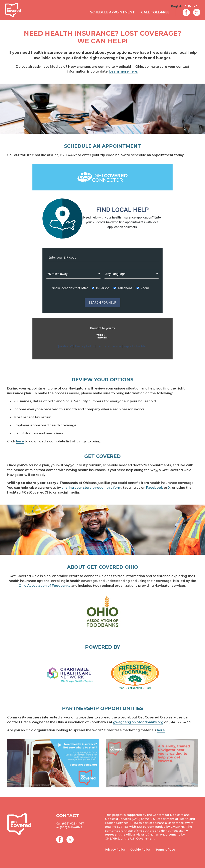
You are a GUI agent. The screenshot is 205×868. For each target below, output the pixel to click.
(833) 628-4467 (73, 823)
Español (194, 6)
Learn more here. (124, 71)
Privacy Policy (115, 850)
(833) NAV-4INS (71, 827)
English (177, 6)
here (20, 441)
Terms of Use (165, 850)
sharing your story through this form (91, 488)
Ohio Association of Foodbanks (45, 586)
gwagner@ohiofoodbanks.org (138, 722)
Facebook (155, 488)
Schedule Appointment (112, 12)
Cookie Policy (140, 850)
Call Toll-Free (155, 12)
